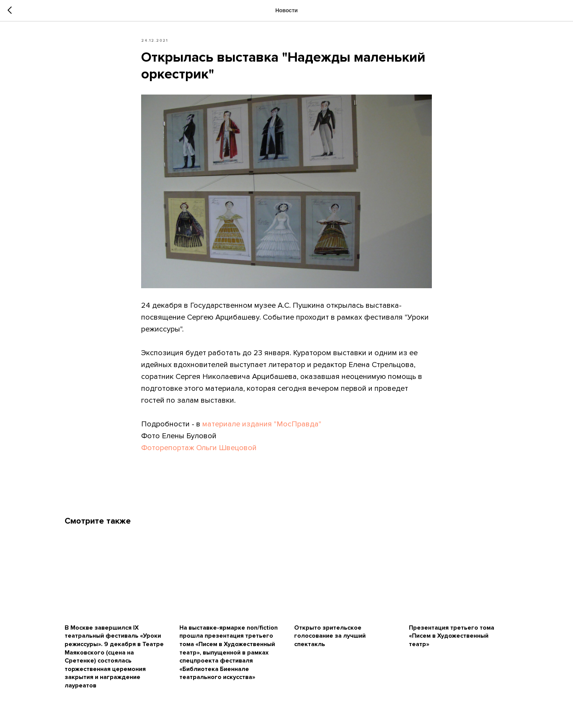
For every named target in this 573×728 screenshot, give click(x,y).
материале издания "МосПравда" (262, 424)
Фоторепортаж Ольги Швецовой (199, 448)
